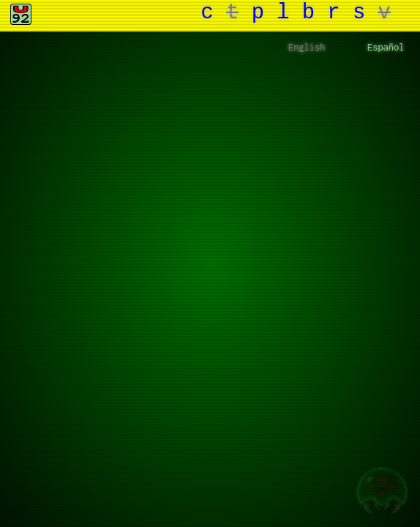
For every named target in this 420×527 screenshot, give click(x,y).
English (307, 48)
